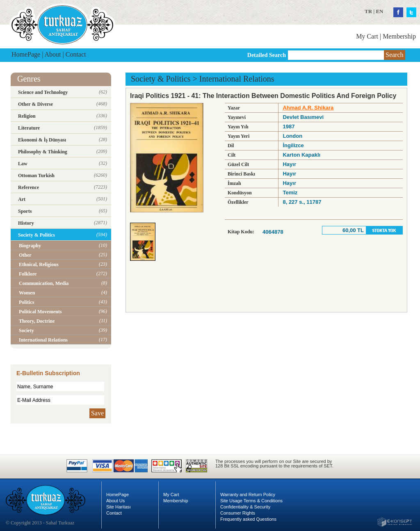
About (53, 54)
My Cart (367, 36)
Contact (76, 54)
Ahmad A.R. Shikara (308, 108)
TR (368, 11)
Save (97, 413)
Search (395, 55)
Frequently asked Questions (248, 519)
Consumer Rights (238, 513)
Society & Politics (161, 79)
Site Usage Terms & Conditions (251, 501)
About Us (115, 501)
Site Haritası (119, 507)
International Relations (237, 79)
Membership (399, 36)
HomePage (26, 54)
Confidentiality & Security (245, 507)
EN (379, 11)
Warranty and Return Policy (248, 495)
